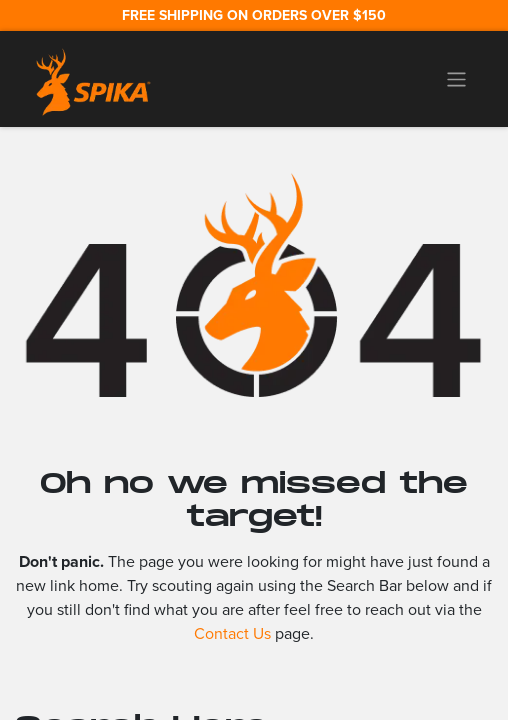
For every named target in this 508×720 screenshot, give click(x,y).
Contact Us (232, 633)
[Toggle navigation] (456, 79)
